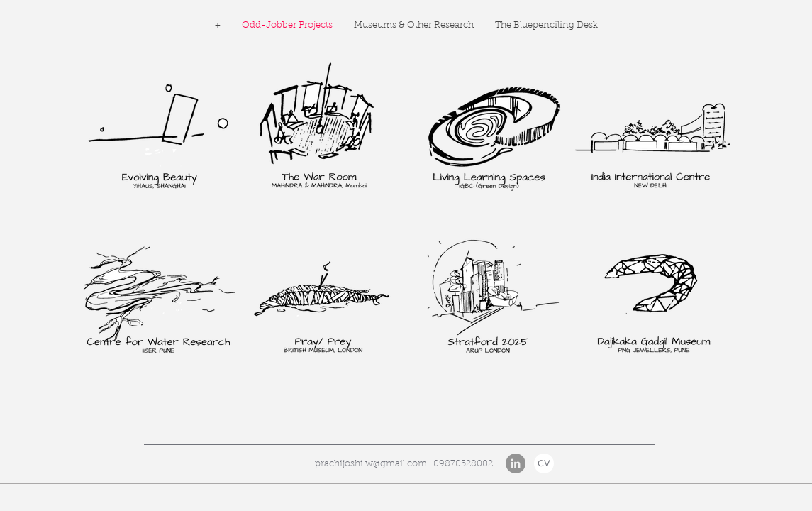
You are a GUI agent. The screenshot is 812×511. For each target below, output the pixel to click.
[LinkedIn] (516, 463)
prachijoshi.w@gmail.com (371, 464)
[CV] (544, 463)
